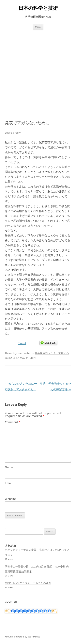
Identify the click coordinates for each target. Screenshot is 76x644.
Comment (13, 422)
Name (9, 467)
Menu (38, 27)
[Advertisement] (38, 75)
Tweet (22, 343)
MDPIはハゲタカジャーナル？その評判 (28, 583)
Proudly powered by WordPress (22, 637)
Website (10, 499)
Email (9, 483)
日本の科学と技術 (38, 8)
